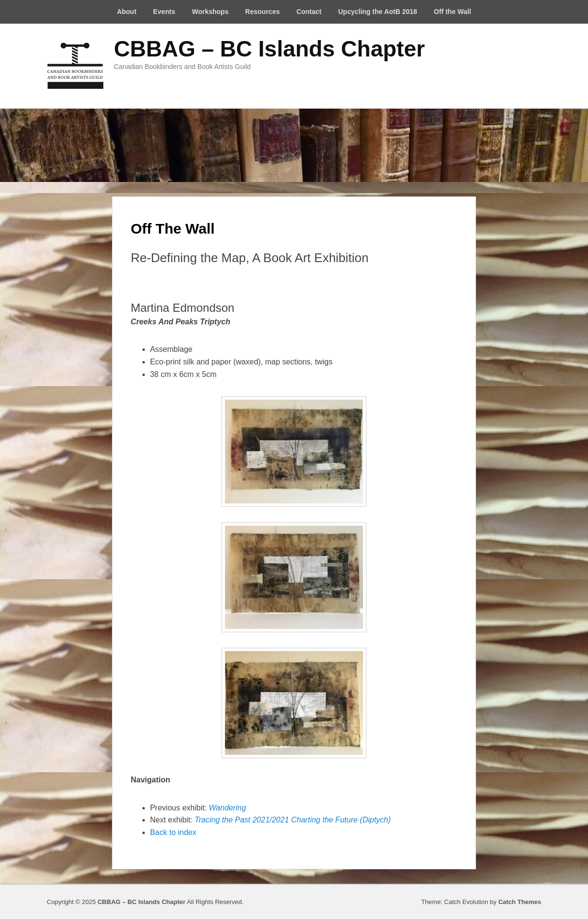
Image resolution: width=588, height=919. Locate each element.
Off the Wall (453, 12)
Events (164, 12)
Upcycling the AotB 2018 (378, 12)
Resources (263, 12)
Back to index (173, 832)
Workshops (210, 12)
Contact (309, 12)
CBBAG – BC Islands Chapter (269, 49)
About (126, 12)
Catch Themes (520, 902)
